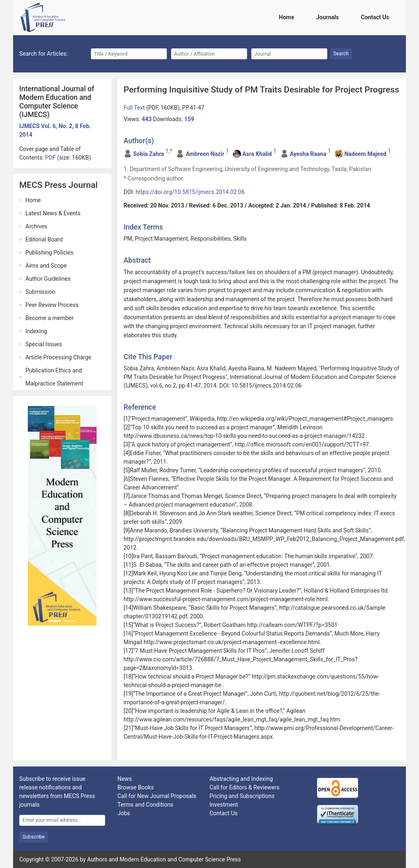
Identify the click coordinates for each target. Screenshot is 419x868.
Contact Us (376, 17)
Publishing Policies (50, 253)
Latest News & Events (53, 213)
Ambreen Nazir (205, 154)
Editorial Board (44, 239)
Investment (224, 805)
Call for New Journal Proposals (157, 796)
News (125, 779)
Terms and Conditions (145, 805)
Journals (329, 17)
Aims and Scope (46, 266)
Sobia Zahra (148, 154)
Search (341, 54)
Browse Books (136, 787)
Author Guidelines (48, 279)
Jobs (124, 813)
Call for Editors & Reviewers (244, 787)
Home (288, 17)
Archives (36, 226)
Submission (40, 292)
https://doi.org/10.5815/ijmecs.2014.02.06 (190, 192)
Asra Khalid (257, 154)
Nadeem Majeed (365, 154)
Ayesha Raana (308, 154)
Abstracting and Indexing (241, 779)
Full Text (135, 108)
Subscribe (34, 837)
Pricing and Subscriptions (242, 796)
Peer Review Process (52, 305)
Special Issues (44, 344)
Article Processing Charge (58, 357)
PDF (51, 158)
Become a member (50, 318)
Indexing (36, 331)
